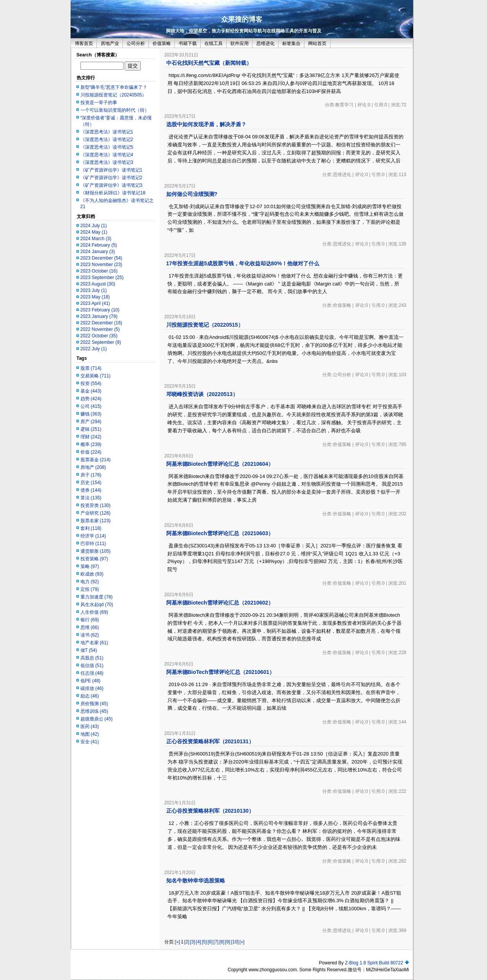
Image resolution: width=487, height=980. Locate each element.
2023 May (95, 297)
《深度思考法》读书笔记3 (107, 162)
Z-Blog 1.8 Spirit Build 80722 (374, 963)
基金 (91, 391)
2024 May (94, 232)
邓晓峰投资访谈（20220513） (202, 394)
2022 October (99, 336)
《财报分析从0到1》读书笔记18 (113, 193)
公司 (91, 406)
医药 (90, 727)
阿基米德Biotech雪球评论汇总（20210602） (220, 603)
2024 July (94, 226)
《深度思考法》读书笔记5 (107, 147)
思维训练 (94, 711)
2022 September (101, 342)
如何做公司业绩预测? (192, 194)
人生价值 (94, 612)
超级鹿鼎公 (97, 719)
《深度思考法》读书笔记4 (107, 155)
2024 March (96, 239)
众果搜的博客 (242, 19)
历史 (91, 483)
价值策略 (162, 43)
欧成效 (92, 574)
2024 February (99, 245)
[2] (187, 942)
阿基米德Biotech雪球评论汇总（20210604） (220, 464)
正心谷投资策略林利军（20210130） (210, 811)
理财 (91, 437)
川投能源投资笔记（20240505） (113, 95)
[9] (227, 942)
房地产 (93, 467)
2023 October (99, 271)
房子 (91, 475)
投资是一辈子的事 (99, 103)
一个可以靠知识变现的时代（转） (115, 110)
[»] (242, 942)
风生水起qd (97, 605)
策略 (90, 566)
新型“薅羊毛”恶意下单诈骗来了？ (114, 87)
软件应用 (239, 43)
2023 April (95, 303)
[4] (198, 942)
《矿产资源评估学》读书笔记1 (112, 170)
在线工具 (214, 43)
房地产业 (110, 43)
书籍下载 (188, 43)
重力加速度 (97, 597)
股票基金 (96, 460)
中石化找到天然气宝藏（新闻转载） (209, 63)
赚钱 (91, 414)
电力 (90, 582)
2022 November (100, 329)
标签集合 (291, 43)
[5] (204, 942)
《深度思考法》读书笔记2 (107, 140)
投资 (91, 383)
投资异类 (96, 505)
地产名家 (94, 643)
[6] (210, 942)
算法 (91, 498)
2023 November (101, 265)
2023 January (99, 316)
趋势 (91, 399)
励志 (90, 696)
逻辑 (91, 429)
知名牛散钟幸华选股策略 (196, 881)
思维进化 (265, 43)
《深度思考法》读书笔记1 (107, 132)
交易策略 (96, 376)
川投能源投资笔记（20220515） (205, 325)
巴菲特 (93, 544)
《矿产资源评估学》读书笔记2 (112, 178)
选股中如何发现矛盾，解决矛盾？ (206, 124)
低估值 (92, 666)
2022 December (101, 323)
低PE (91, 681)
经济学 (93, 536)
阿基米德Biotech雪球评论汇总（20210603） (220, 533)
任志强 (92, 673)
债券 (91, 490)
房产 (91, 422)
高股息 (92, 658)
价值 (91, 452)
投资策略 (94, 559)
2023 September (102, 277)
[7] (216, 942)
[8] (222, 942)
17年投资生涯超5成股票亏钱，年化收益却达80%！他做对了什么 (243, 263)
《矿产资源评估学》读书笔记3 (112, 185)
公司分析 (136, 43)
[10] (235, 942)
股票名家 (96, 521)
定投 (90, 589)
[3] (192, 942)
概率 (91, 444)
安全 (90, 742)
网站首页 (317, 43)
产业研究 (96, 513)
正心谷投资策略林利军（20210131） (210, 741)
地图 (90, 734)
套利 (91, 528)
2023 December (101, 258)
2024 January (98, 252)
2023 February (100, 310)
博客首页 (84, 43)
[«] (178, 942)
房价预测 (94, 704)
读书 (90, 635)
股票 (91, 368)
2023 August (98, 284)
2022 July (94, 349)
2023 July (94, 290)
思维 (90, 627)
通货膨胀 (96, 551)
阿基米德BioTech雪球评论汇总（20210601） (220, 672)
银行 (90, 620)
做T (89, 650)
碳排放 (92, 688)
